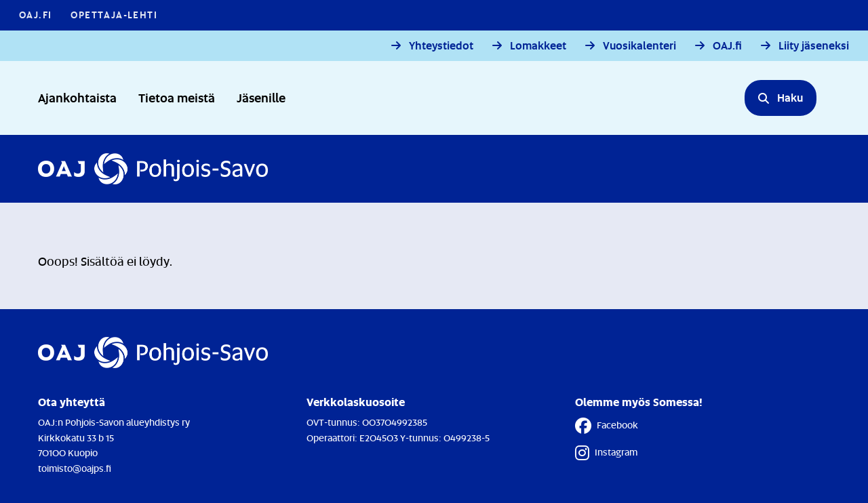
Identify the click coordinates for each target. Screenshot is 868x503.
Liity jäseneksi (814, 46)
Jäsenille (261, 97)
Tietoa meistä (177, 97)
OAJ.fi (727, 46)
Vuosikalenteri (639, 46)
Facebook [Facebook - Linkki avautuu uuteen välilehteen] (607, 426)
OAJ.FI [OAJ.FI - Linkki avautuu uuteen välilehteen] (35, 15)
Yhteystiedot (441, 46)
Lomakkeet (538, 46)
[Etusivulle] (153, 169)
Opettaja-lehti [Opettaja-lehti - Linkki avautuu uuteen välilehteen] (114, 15)
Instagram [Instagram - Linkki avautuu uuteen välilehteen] (606, 453)
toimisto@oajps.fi (75, 468)
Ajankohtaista (77, 97)
